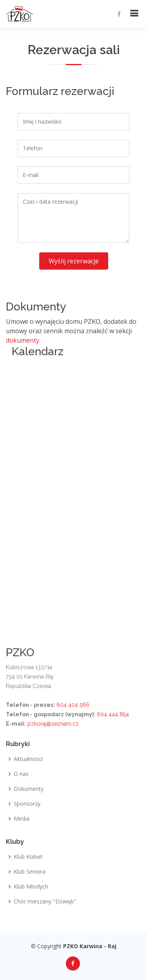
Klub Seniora (30, 872)
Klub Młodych (31, 887)
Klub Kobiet (28, 857)
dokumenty (23, 340)
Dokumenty (29, 789)
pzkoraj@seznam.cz (53, 724)
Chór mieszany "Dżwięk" (45, 902)
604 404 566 (73, 705)
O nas (21, 774)
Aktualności (28, 759)
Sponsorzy (27, 804)
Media (22, 819)
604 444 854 (113, 714)
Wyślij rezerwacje (74, 261)
